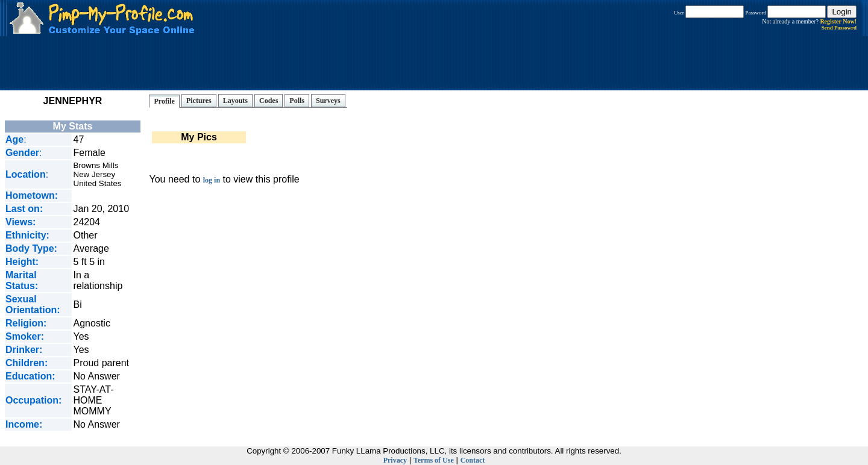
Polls (297, 101)
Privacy (395, 460)
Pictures (199, 101)
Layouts (235, 101)
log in (212, 180)
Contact (473, 460)
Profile (164, 101)
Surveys (328, 101)
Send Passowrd (839, 28)
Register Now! (838, 21)
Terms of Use (434, 460)
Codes (269, 101)
